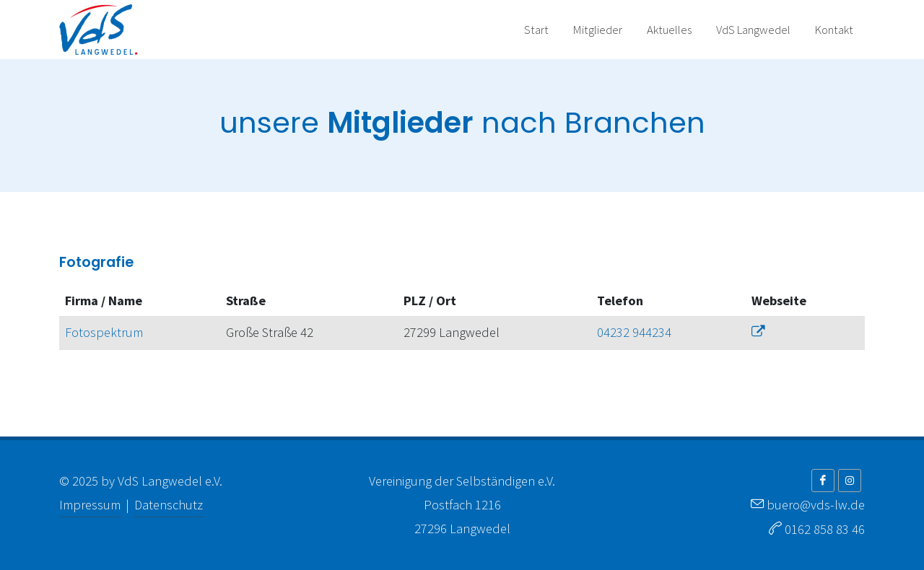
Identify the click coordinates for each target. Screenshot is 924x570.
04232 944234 (634, 332)
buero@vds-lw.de (816, 505)
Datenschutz (169, 505)
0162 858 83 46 (825, 529)
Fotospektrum (104, 332)
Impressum (90, 505)
